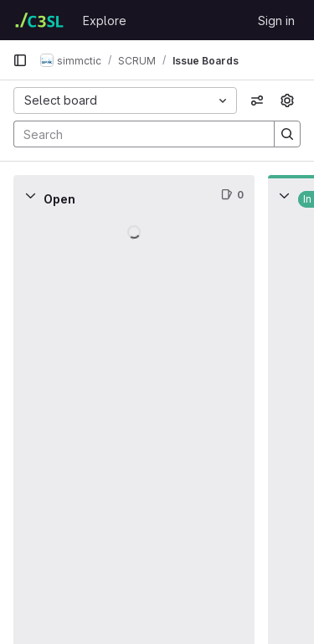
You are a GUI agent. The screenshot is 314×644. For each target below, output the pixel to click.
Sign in (276, 21)
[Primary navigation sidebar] (20, 60)
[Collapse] (30, 195)
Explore (105, 21)
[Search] (136, 134)
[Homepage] (39, 20)
